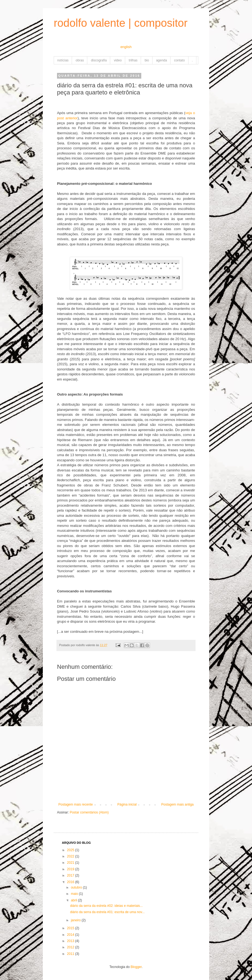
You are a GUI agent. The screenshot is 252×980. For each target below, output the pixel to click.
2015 (71, 928)
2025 (71, 850)
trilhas (133, 60)
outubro (77, 887)
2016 (71, 882)
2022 (71, 856)
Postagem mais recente (76, 804)
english (126, 47)
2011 (71, 954)
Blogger (136, 967)
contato (179, 60)
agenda (161, 60)
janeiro (76, 920)
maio (75, 894)
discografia (99, 60)
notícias (63, 60)
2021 (71, 863)
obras (80, 60)
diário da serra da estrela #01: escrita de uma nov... (107, 912)
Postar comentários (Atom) (89, 812)
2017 (71, 875)
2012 (71, 947)
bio (147, 60)
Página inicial (127, 804)
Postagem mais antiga (177, 804)
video (118, 60)
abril (74, 900)
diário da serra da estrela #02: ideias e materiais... (106, 906)
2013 (71, 941)
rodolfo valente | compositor (121, 23)
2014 (71, 935)
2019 (71, 869)
